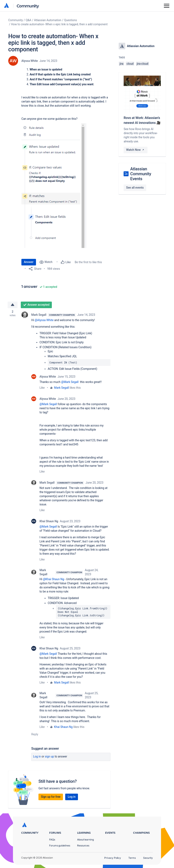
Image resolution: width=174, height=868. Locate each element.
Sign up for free (51, 797)
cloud (130, 64)
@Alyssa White (44, 320)
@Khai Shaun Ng (54, 579)
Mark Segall (39, 315)
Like (42, 388)
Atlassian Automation (48, 20)
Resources (83, 846)
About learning (85, 840)
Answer (29, 262)
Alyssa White (30, 61)
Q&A (28, 20)
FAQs (52, 840)
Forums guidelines (60, 846)
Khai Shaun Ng (49, 521)
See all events (135, 188)
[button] (54, 186)
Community (28, 6)
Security (148, 858)
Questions (71, 20)
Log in (37, 757)
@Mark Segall (70, 382)
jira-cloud (143, 64)
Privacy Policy (113, 858)
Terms (132, 858)
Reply (35, 734)
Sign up (49, 757)
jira (121, 64)
